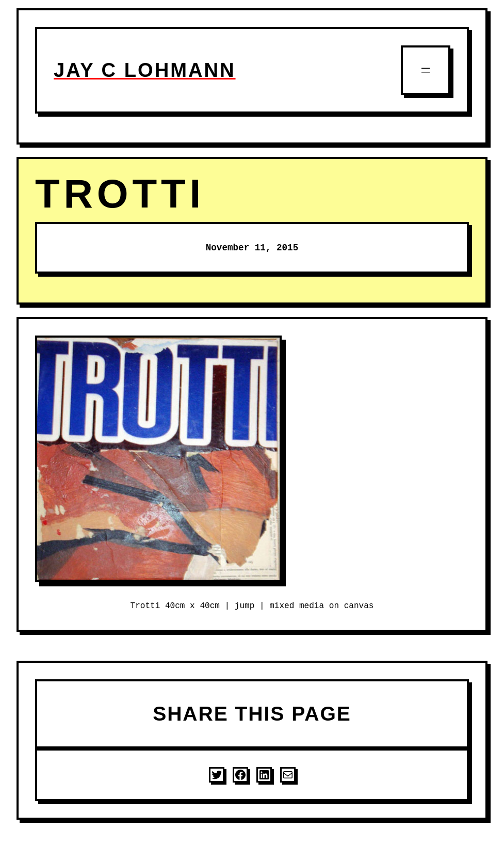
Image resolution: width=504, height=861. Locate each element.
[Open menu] (426, 70)
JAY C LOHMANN (145, 70)
